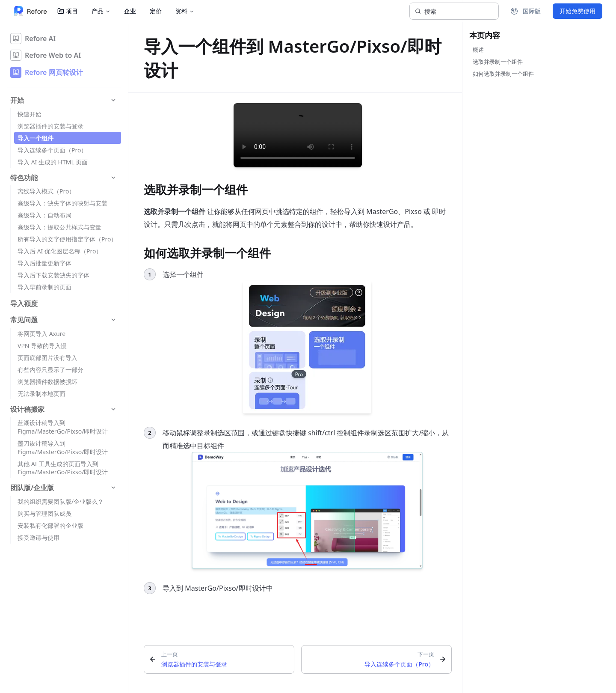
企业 (130, 11)
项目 (68, 11)
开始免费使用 (577, 11)
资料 (185, 11)
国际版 (526, 11)
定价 (156, 11)
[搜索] (454, 11)
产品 (101, 11)
